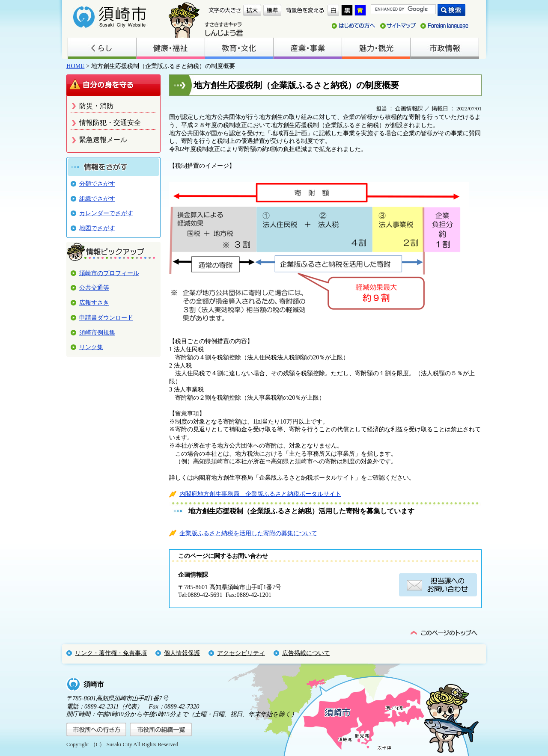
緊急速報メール (103, 140)
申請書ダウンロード (106, 317)
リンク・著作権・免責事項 (111, 653)
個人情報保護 (182, 653)
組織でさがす (97, 199)
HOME (75, 66)
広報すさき (94, 302)
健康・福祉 (170, 48)
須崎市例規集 (97, 332)
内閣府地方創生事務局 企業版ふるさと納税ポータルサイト (260, 494)
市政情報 (444, 48)
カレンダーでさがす (106, 213)
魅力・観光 (376, 48)
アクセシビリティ (241, 653)
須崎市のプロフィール (109, 273)
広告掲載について (306, 653)
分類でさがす (97, 184)
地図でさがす (97, 228)
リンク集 (91, 347)
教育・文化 (239, 48)
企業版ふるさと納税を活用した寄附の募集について (248, 533)
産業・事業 (307, 48)
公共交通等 (94, 288)
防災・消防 (96, 106)
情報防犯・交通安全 (110, 123)
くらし (102, 48)
